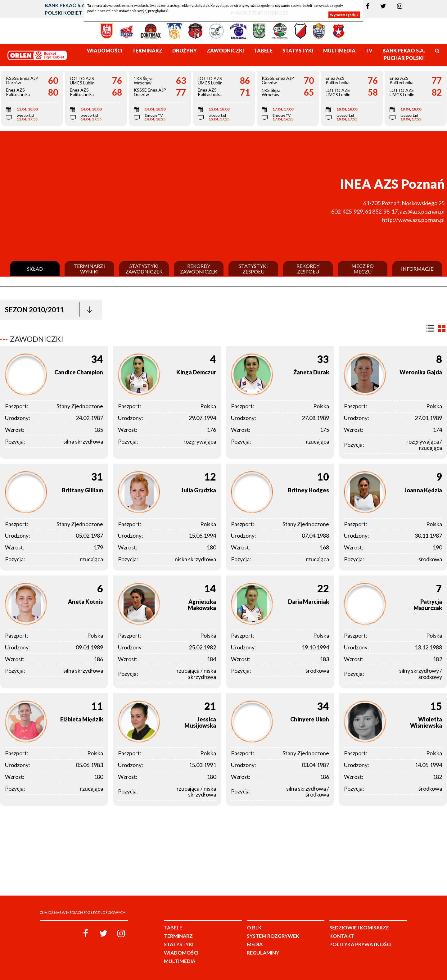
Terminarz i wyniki (90, 269)
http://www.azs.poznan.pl (413, 220)
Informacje (417, 269)
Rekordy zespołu (308, 269)
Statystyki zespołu (253, 269)
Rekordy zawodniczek (199, 269)
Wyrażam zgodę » (344, 15)
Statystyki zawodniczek (144, 269)
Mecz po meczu (363, 269)
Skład (35, 269)
